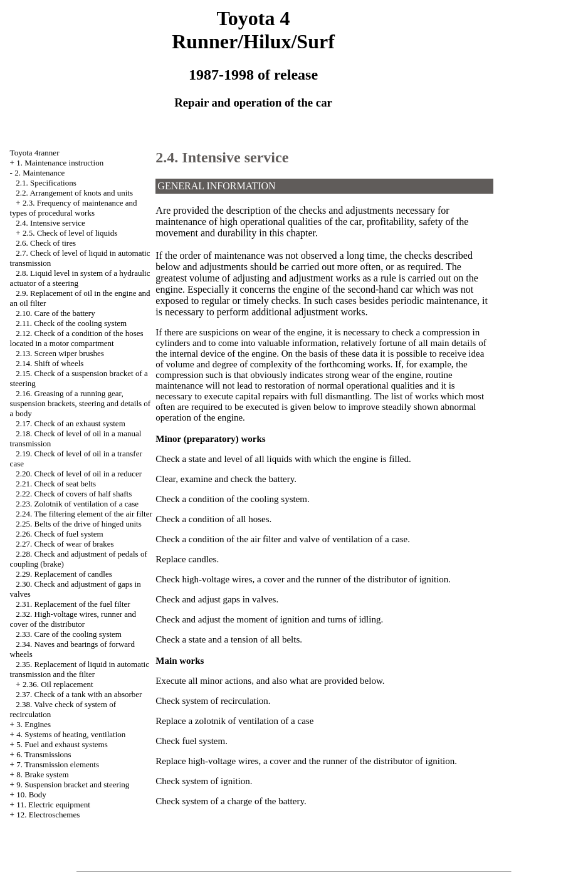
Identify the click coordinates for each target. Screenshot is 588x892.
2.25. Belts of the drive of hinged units (78, 524)
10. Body (31, 795)
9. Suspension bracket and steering (73, 784)
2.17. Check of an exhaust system (70, 423)
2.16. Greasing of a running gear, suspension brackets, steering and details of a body (81, 403)
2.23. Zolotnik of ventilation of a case (77, 504)
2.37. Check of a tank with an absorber (79, 694)
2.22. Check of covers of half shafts (74, 494)
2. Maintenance (39, 173)
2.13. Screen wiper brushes (60, 353)
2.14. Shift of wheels (50, 363)
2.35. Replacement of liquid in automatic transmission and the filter (80, 669)
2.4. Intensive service (50, 223)
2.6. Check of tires (46, 243)
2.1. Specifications (46, 183)
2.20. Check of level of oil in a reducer (79, 474)
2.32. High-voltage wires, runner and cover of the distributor (73, 619)
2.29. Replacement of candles (64, 574)
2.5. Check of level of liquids (70, 233)
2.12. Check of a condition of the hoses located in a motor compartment (77, 338)
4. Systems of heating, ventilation (71, 734)
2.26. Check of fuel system (59, 534)
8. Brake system (42, 774)
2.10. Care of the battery (55, 313)
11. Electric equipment (53, 805)
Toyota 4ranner (35, 153)
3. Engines (34, 724)
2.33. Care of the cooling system (69, 634)
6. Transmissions (44, 754)
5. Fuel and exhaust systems (62, 744)
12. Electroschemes (48, 815)
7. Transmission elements (58, 764)
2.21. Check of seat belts (56, 484)
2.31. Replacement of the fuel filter (73, 604)
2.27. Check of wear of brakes (65, 544)
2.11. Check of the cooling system (71, 323)
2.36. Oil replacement (58, 684)
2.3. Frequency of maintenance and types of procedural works (74, 208)
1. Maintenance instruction (60, 163)
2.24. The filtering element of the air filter (84, 514)
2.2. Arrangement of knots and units (74, 193)
